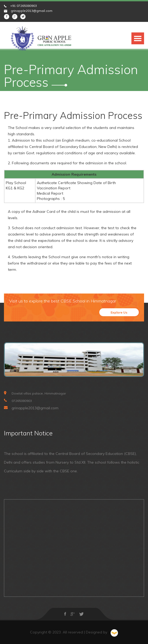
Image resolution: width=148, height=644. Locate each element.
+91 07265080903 (24, 6)
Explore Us (119, 312)
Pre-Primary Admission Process (73, 115)
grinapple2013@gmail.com (32, 11)
